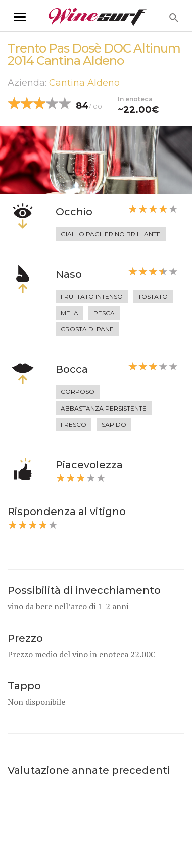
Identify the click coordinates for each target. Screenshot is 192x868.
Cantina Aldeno (84, 83)
